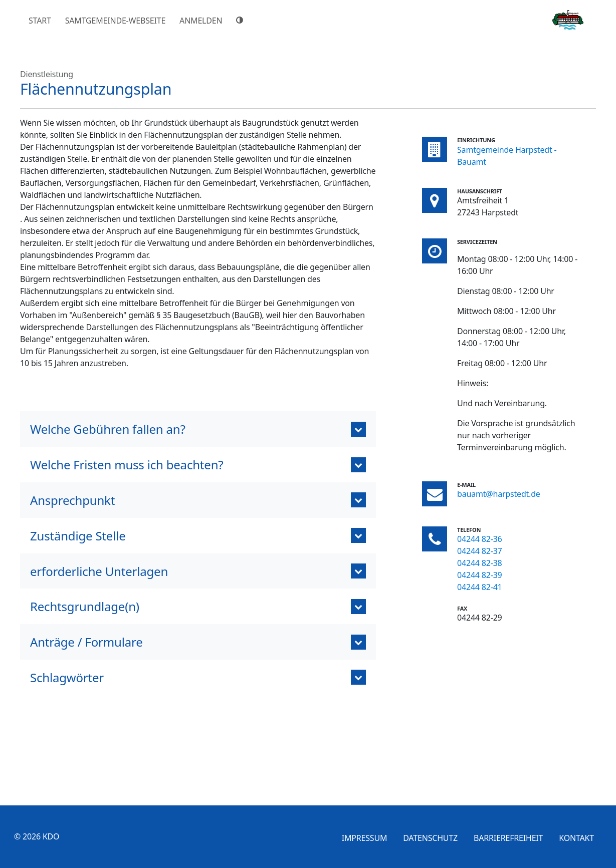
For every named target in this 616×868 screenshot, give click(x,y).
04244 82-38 (480, 563)
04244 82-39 (480, 575)
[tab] (198, 642)
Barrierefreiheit (508, 838)
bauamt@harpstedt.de (499, 494)
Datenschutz (430, 838)
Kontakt (576, 838)
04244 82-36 (480, 539)
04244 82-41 (480, 587)
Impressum (365, 838)
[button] (198, 429)
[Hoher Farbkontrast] (241, 20)
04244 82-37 (480, 551)
